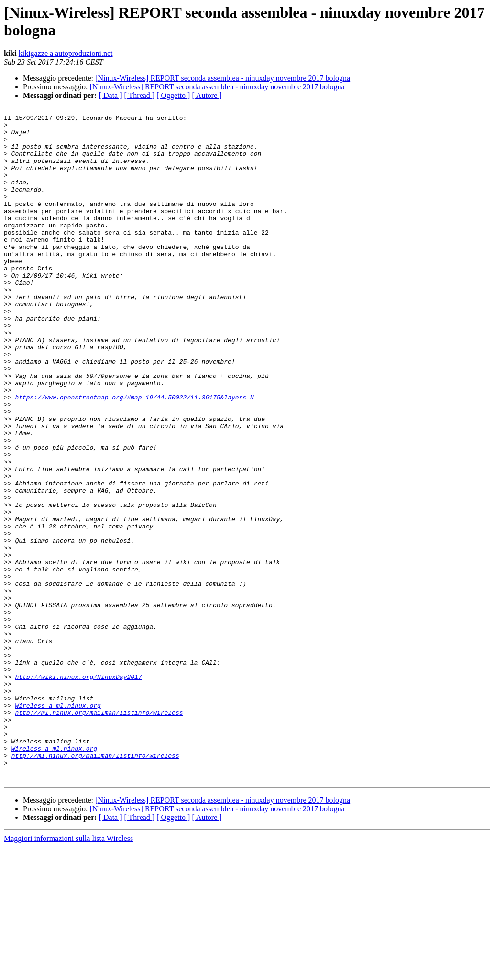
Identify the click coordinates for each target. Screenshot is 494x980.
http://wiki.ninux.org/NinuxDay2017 (78, 790)
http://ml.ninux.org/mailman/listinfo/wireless (99, 833)
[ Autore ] (207, 95)
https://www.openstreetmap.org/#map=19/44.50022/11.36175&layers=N (134, 454)
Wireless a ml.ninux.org (58, 824)
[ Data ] (111, 95)
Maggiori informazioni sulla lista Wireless (68, 972)
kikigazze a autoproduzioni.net (66, 53)
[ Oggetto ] (173, 95)
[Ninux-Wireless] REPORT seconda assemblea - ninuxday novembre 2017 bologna (223, 78)
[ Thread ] (140, 95)
